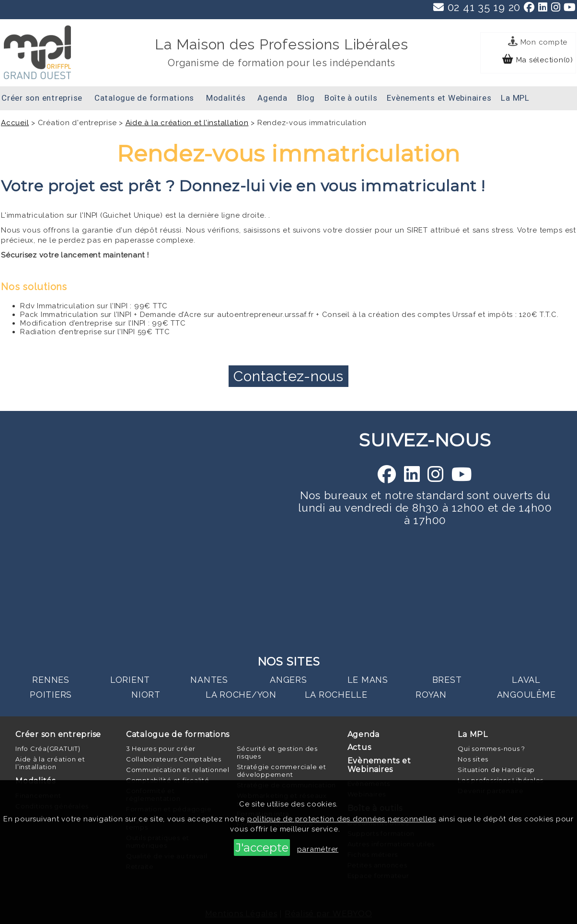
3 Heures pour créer (161, 749)
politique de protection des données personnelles (342, 819)
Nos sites (473, 759)
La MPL (515, 98)
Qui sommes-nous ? (491, 749)
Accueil (15, 123)
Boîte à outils (351, 98)
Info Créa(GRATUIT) (48, 749)
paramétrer (318, 849)
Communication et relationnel (178, 770)
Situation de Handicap (496, 770)
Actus (359, 747)
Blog (306, 98)
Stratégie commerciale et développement (282, 771)
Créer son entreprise (42, 98)
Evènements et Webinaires (439, 98)
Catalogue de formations (144, 98)
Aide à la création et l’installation (187, 123)
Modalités (226, 98)
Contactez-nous (288, 376)
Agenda (272, 98)
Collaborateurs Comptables (174, 759)
